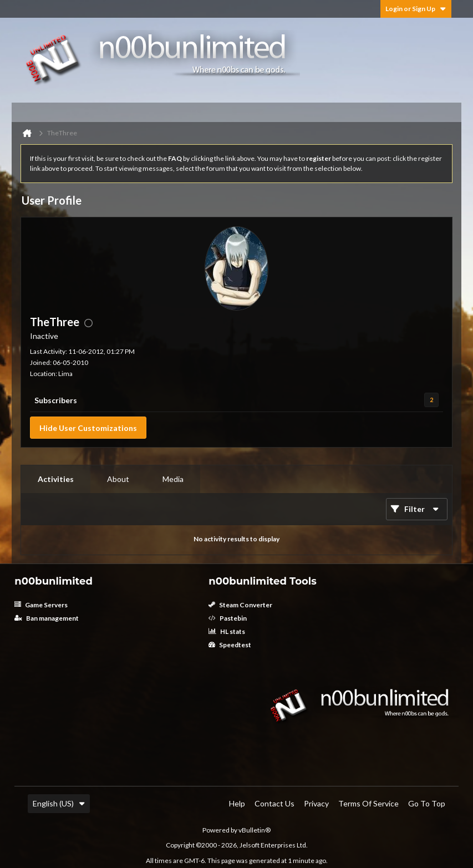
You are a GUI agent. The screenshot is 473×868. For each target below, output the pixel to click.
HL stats (227, 631)
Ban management (47, 618)
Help (237, 803)
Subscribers (56, 400)
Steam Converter (240, 605)
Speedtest (230, 645)
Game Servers (41, 605)
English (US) (59, 803)
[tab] (56, 479)
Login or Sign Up (416, 9)
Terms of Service (368, 803)
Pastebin (228, 618)
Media (173, 479)
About (118, 479)
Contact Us (274, 803)
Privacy (316, 803)
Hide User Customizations (88, 428)
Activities (56, 479)
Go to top (427, 803)
